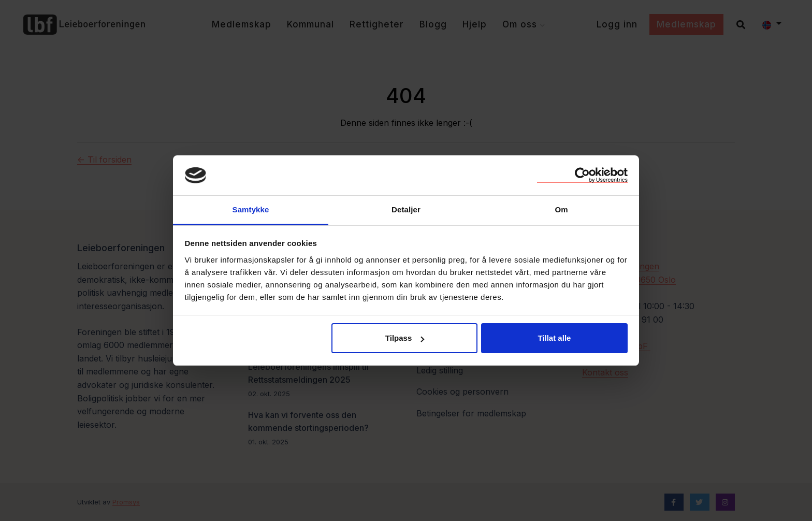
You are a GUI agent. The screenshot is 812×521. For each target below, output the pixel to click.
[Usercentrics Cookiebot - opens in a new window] (582, 175)
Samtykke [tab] (251, 209)
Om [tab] (561, 209)
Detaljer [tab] (406, 209)
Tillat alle (554, 338)
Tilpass (405, 338)
